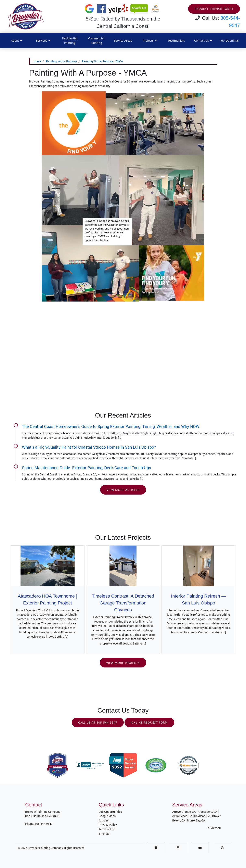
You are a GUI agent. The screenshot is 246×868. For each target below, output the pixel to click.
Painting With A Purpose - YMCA (102, 61)
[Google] (222, 848)
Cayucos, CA (202, 816)
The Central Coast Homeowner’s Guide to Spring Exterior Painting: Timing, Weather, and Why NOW (111, 426)
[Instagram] (178, 848)
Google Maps (107, 816)
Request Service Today (214, 9)
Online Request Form (149, 722)
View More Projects (123, 663)
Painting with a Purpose (61, 61)
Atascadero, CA (207, 812)
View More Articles (123, 490)
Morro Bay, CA (196, 820)
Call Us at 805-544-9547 (98, 722)
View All (214, 828)
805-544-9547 (44, 824)
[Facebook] (156, 848)
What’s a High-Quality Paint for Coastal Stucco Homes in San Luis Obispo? (89, 447)
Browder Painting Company (45, 848)
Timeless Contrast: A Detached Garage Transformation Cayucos (123, 603)
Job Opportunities (110, 812)
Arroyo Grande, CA (184, 812)
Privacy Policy (108, 825)
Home (37, 61)
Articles (104, 820)
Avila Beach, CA (182, 816)
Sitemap (104, 834)
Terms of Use (107, 829)
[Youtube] (200, 848)
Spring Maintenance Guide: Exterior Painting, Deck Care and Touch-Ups (86, 468)
